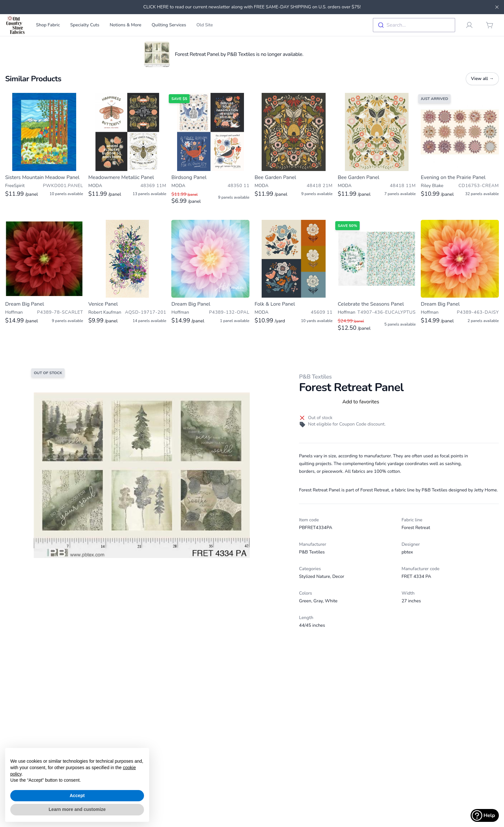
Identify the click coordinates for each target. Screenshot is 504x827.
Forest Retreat (416, 528)
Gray (318, 601)
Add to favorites (361, 402)
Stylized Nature (315, 576)
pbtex (407, 552)
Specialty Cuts (85, 25)
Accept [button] (77, 796)
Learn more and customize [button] (77, 809)
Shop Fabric (48, 25)
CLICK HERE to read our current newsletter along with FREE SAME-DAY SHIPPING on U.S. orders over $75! (252, 7)
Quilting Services (169, 25)
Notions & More (126, 25)
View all (482, 79)
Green (305, 601)
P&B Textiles (315, 377)
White (331, 601)
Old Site (205, 25)
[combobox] (414, 25)
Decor (338, 576)
